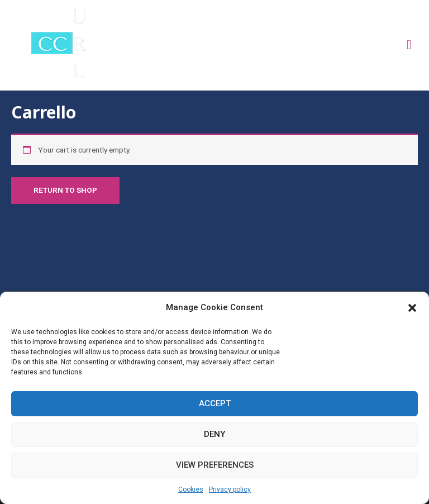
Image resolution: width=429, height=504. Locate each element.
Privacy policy (230, 489)
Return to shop (65, 190)
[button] (412, 308)
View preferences (215, 465)
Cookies (191, 489)
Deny (214, 434)
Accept (215, 403)
